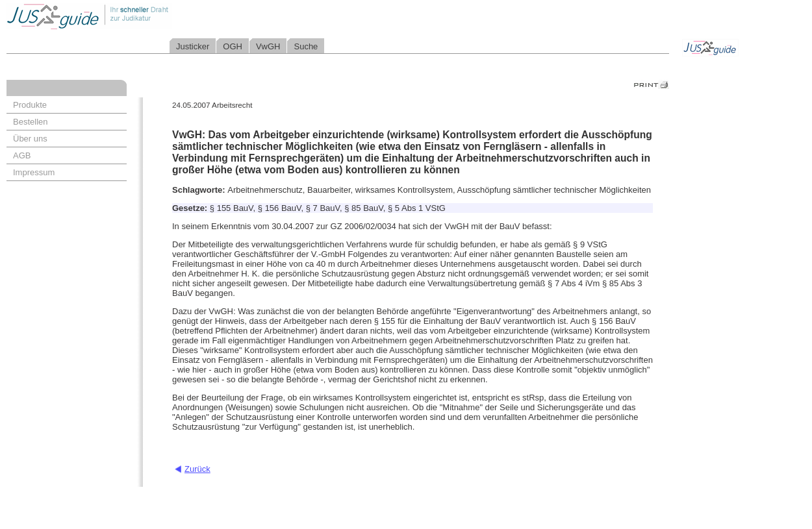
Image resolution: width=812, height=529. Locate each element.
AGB (22, 155)
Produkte (30, 105)
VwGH (268, 46)
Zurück (197, 469)
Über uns (30, 139)
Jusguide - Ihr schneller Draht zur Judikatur (131, 16)
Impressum (34, 172)
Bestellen (30, 122)
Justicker (193, 46)
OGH (233, 46)
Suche (306, 46)
